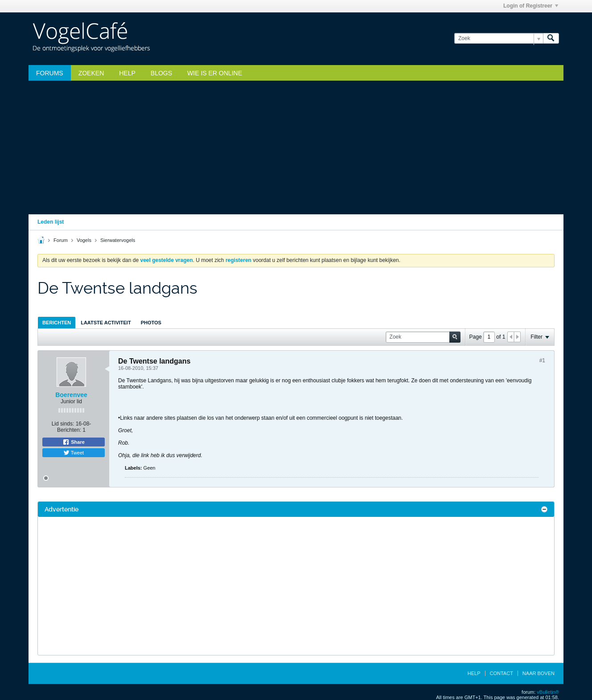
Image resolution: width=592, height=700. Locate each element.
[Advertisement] (296, 147)
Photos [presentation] (151, 323)
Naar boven (539, 673)
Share (74, 442)
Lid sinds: (63, 424)
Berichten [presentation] (57, 323)
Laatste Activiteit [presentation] (106, 323)
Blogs (161, 73)
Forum (61, 240)
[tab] (57, 322)
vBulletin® (548, 692)
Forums (50, 73)
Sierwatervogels (118, 240)
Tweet (74, 453)
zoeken (91, 73)
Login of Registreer (531, 6)
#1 (542, 360)
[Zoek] (499, 39)
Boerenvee (71, 395)
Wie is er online (215, 73)
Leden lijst (51, 222)
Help (127, 73)
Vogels (84, 240)
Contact (502, 673)
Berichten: (69, 430)
